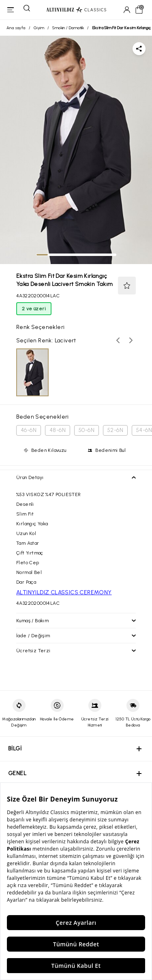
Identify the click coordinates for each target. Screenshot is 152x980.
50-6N (87, 430)
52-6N (115, 430)
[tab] (42, 255)
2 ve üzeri (34, 309)
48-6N (58, 430)
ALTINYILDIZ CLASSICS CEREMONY (64, 592)
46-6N (29, 430)
